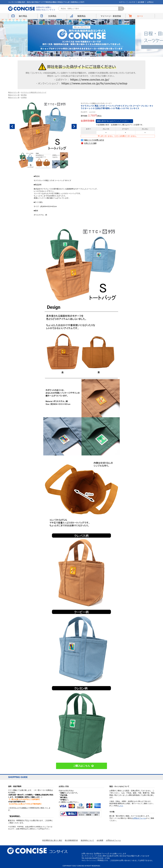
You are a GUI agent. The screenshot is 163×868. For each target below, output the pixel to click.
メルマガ (132, 2)
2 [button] (74, 59)
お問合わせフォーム (113, 840)
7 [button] (93, 59)
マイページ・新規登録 (111, 16)
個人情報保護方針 (71, 840)
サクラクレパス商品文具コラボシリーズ (34, 92)
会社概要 (141, 2)
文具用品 (52, 16)
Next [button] (74, 126)
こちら (121, 806)
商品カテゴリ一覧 (14, 92)
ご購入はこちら (82, 766)
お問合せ (150, 2)
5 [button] (85, 59)
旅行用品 (23, 16)
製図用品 (81, 16)
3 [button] (78, 59)
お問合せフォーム (139, 818)
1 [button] (70, 59)
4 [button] (81, 59)
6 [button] (89, 59)
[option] (81, 38)
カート (140, 16)
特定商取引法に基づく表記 (52, 840)
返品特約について (87, 840)
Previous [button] (12, 126)
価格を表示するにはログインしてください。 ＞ (114, 121)
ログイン (122, 2)
